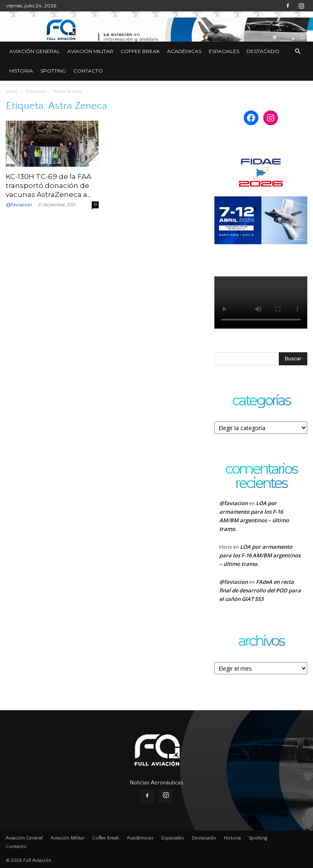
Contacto (88, 71)
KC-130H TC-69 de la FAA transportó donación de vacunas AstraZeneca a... (48, 186)
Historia (21, 71)
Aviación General (35, 51)
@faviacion (19, 204)
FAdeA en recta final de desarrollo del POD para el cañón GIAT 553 (260, 590)
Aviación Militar (90, 51)
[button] (298, 52)
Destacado (263, 51)
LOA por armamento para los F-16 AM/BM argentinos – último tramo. (260, 555)
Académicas (184, 51)
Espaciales (224, 51)
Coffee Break (140, 51)
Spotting (53, 71)
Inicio (12, 92)
